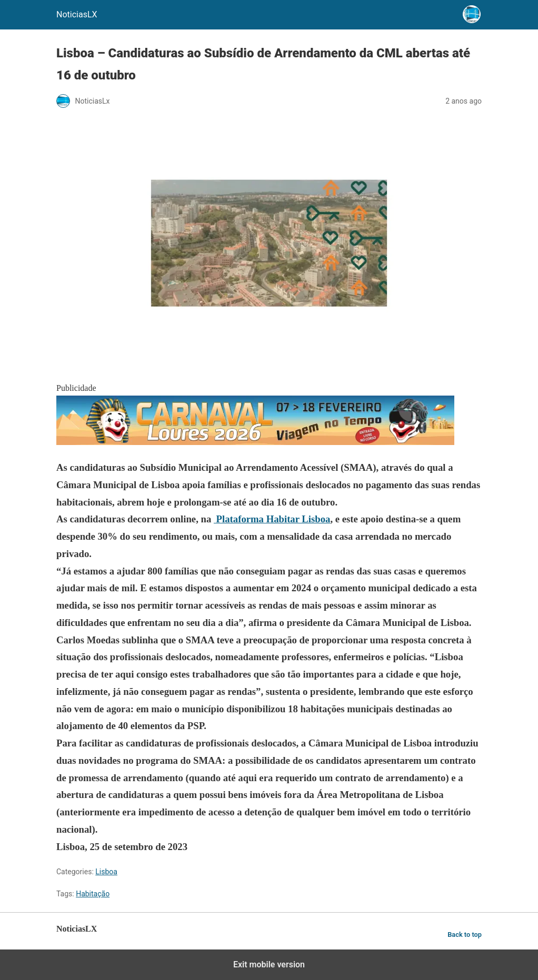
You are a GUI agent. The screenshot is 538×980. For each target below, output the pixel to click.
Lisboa (106, 872)
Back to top (465, 934)
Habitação (93, 894)
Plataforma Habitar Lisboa (272, 519)
